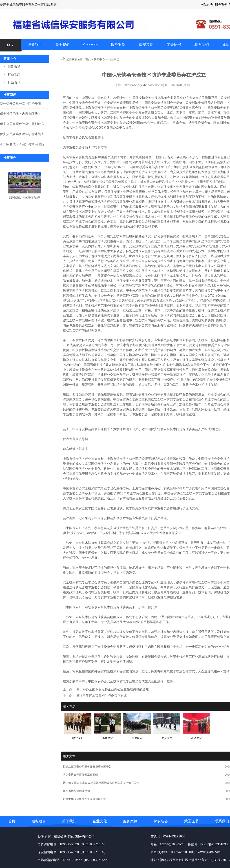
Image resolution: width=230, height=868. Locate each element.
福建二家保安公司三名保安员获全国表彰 (87, 767)
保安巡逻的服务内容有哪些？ (20, 114)
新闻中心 (99, 59)
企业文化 (90, 45)
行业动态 (14, 74)
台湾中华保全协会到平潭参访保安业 (101, 695)
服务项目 (35, 45)
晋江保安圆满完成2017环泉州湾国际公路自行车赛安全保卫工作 (101, 783)
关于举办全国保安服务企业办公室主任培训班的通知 (112, 689)
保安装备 (146, 45)
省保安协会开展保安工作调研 (80, 775)
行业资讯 (14, 82)
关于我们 (62, 45)
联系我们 (202, 45)
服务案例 (118, 45)
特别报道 (14, 67)
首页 (10, 45)
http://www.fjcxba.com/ (139, 85)
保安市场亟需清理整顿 (76, 791)
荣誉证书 (174, 45)
